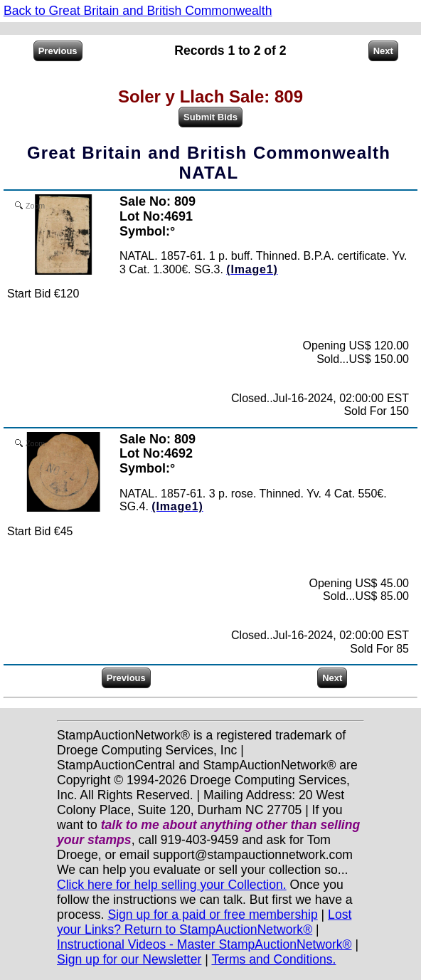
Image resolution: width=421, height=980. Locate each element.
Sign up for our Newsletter (129, 959)
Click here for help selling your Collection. (172, 885)
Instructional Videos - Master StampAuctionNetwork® (204, 944)
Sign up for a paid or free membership (212, 915)
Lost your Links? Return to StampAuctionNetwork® (204, 922)
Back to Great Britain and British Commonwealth (138, 11)
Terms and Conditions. (273, 959)
